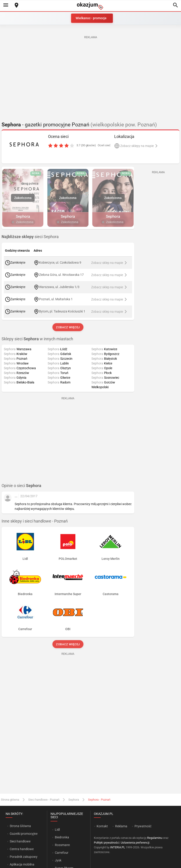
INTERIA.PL (118, 847)
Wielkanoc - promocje (91, 18)
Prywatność (143, 826)
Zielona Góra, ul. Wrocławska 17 (61, 274)
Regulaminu (155, 838)
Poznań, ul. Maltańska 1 (56, 299)
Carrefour (62, 853)
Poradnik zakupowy (24, 857)
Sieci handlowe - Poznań (44, 800)
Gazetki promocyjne (24, 834)
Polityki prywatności (107, 843)
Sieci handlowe (20, 841)
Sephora (74, 800)
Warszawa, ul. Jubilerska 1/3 (59, 287)
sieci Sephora (30, 237)
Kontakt (102, 826)
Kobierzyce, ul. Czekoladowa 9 (60, 262)
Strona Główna (20, 826)
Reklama (121, 826)
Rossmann (62, 845)
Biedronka (62, 837)
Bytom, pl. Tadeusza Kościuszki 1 (62, 311)
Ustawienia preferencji (135, 843)
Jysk (58, 860)
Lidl (57, 830)
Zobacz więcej (68, 327)
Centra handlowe (22, 849)
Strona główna (10, 800)
